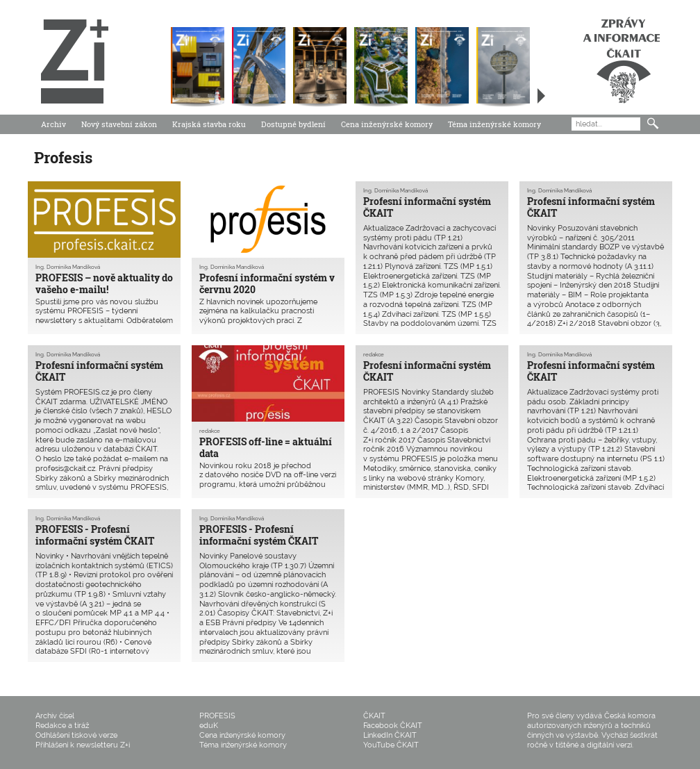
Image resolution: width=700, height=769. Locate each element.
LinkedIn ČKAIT (390, 735)
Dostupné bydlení (293, 124)
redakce (210, 431)
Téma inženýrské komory (494, 124)
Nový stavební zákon (119, 124)
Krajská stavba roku (209, 124)
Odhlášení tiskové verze (76, 735)
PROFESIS (217, 716)
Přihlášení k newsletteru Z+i (83, 745)
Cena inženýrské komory (387, 124)
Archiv (53, 124)
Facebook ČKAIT (393, 726)
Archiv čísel (55, 716)
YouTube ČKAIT (391, 745)
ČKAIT (374, 716)
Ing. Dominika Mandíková (68, 267)
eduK (209, 726)
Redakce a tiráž (62, 726)
